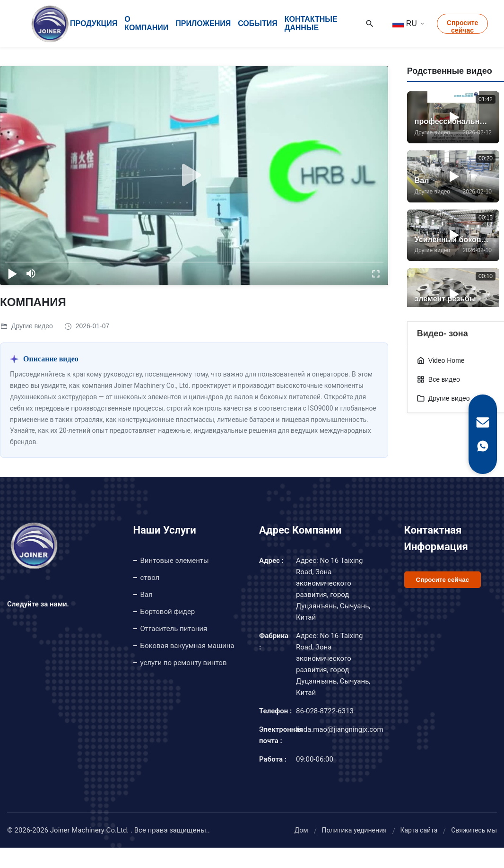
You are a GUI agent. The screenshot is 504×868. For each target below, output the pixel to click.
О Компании (146, 23)
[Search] (370, 24)
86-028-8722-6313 (325, 711)
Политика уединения (354, 830)
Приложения (203, 23)
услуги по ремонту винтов (184, 663)
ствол (150, 578)
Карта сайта (419, 830)
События (258, 23)
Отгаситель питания (174, 629)
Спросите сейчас (463, 26)
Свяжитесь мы (474, 830)
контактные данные (311, 23)
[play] (194, 175)
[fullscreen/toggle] (376, 273)
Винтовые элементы (175, 561)
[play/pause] (12, 273)
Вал (147, 595)
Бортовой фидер (168, 612)
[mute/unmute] (31, 273)
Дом (301, 830)
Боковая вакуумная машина (187, 646)
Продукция (94, 23)
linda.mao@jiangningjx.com (340, 729)
